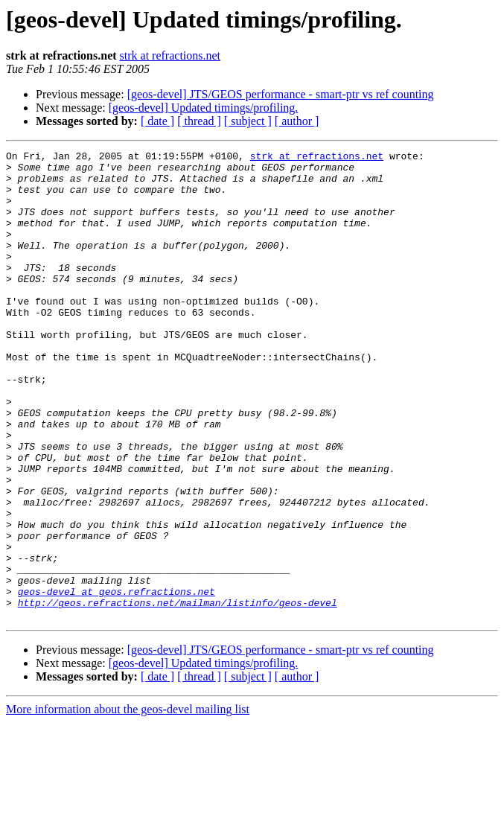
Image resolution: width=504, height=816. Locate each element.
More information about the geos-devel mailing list (128, 803)
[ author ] (297, 121)
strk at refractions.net (170, 55)
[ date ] (157, 121)
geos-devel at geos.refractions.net (117, 680)
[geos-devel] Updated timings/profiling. (204, 108)
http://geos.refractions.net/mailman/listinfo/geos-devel (178, 694)
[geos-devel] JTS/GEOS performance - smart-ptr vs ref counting (281, 94)
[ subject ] (248, 121)
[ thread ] (199, 121)
